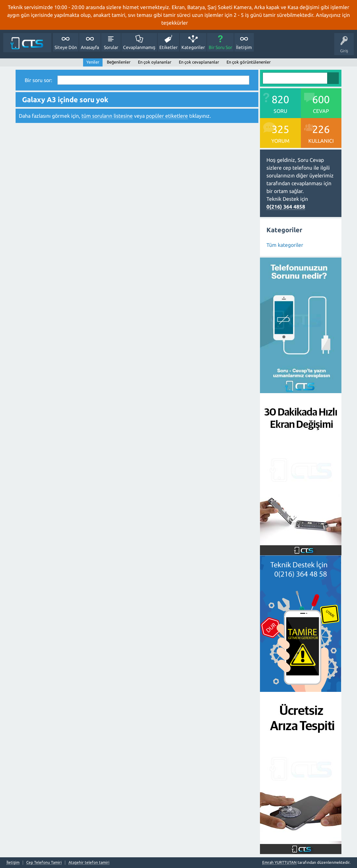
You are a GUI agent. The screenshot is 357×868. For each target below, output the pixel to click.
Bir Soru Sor (220, 47)
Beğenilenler (119, 62)
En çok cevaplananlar (199, 62)
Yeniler (93, 62)
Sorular (111, 47)
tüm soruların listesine (107, 116)
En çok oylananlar (155, 62)
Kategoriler (193, 47)
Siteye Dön (66, 47)
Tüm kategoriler (285, 245)
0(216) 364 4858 (286, 207)
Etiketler (168, 47)
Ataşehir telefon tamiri (89, 862)
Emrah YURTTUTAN (279, 862)
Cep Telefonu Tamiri (44, 862)
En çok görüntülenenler (249, 62)
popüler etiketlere (167, 116)
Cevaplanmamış (139, 47)
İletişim (244, 47)
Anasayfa (90, 47)
